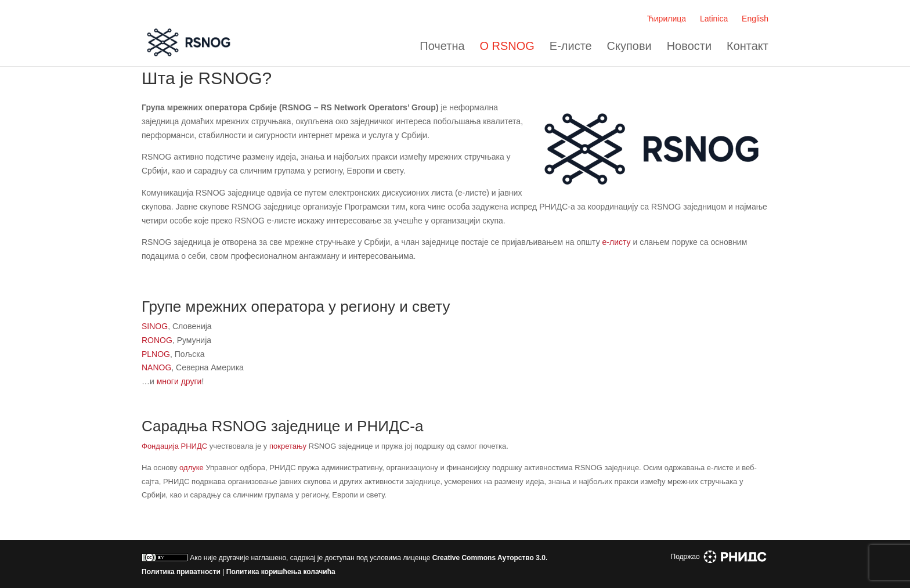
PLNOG (156, 354)
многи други (179, 381)
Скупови (629, 46)
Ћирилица (667, 19)
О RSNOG (507, 46)
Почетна (442, 46)
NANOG (156, 367)
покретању (288, 446)
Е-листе (571, 46)
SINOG (155, 326)
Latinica (714, 19)
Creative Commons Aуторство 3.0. (490, 558)
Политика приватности (181, 572)
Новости (689, 46)
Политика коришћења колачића (281, 572)
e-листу (617, 242)
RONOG (157, 340)
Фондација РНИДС (174, 446)
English (755, 19)
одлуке (192, 468)
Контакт (748, 46)
